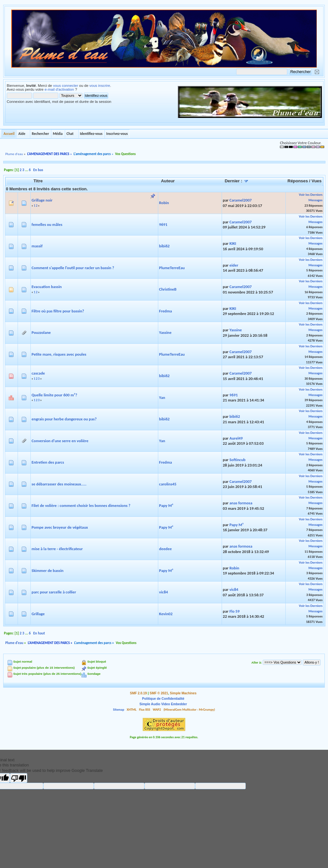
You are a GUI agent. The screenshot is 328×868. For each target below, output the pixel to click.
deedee (166, 549)
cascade (38, 373)
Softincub (237, 460)
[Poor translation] (19, 778)
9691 (163, 224)
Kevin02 (166, 614)
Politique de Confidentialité (163, 699)
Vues (317, 181)
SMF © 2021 (159, 693)
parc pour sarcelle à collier (54, 592)
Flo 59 (234, 611)
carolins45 (168, 484)
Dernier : (237, 181)
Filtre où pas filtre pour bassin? (58, 311)
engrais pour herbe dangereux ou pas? (64, 419)
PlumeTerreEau (172, 268)
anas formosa (241, 503)
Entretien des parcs (48, 462)
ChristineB (168, 289)
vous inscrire (100, 86)
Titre (38, 181)
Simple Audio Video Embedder (163, 704)
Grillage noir (42, 200)
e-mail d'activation (59, 89)
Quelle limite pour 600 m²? (54, 395)
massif (37, 246)
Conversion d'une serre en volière (60, 441)
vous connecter (66, 86)
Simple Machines (183, 693)
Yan (162, 397)
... (27, 170)
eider (234, 265)
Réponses (298, 181)
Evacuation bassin (47, 287)
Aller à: (257, 662)
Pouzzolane (41, 332)
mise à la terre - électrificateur (57, 549)
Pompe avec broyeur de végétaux (60, 527)
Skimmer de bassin (48, 570)
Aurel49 (236, 438)
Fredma (166, 311)
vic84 (164, 592)
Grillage (38, 614)
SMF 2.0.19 (139, 693)
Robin (164, 203)
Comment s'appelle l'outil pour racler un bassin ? (73, 268)
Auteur (168, 181)
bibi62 (164, 246)
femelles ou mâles (47, 224)
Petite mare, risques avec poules (59, 354)
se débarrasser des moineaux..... (59, 484)
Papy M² (166, 505)
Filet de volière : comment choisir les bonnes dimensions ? (81, 505)
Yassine (165, 332)
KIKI (233, 243)
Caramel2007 (241, 200)
